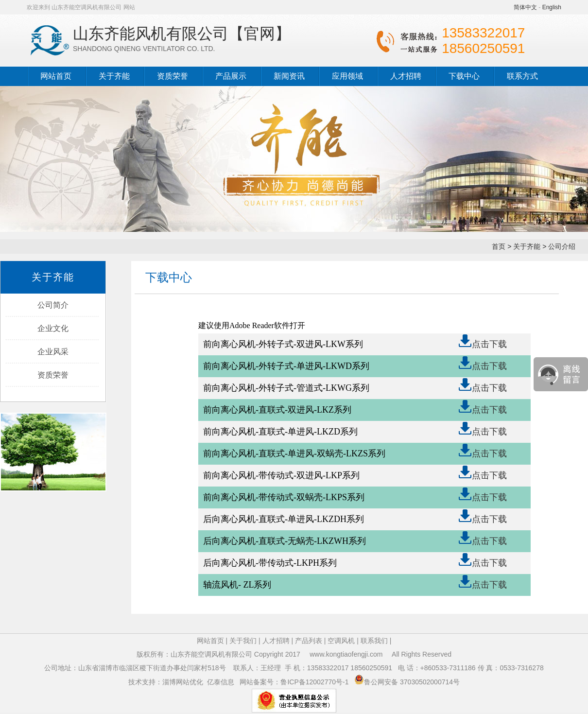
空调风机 (341, 641)
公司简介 (53, 305)
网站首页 (56, 76)
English (552, 7)
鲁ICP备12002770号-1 (315, 682)
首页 (499, 246)
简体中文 (525, 7)
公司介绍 (562, 246)
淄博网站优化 (183, 682)
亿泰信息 (221, 682)
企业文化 (53, 328)
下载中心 (464, 76)
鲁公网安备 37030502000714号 (412, 682)
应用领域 (347, 76)
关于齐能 (114, 76)
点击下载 (489, 344)
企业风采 (53, 352)
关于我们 (243, 641)
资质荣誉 (173, 76)
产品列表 (309, 641)
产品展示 (231, 76)
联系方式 (522, 76)
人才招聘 (406, 76)
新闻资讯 (289, 76)
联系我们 (374, 641)
